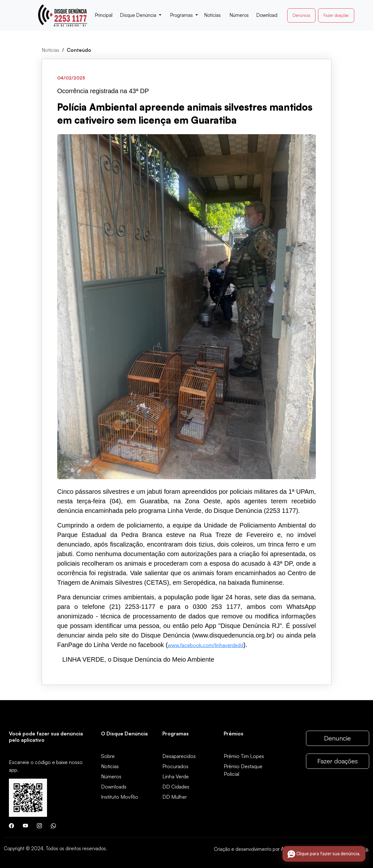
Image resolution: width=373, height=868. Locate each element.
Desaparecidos (179, 756)
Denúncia (301, 15)
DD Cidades (176, 787)
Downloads (114, 787)
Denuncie (337, 738)
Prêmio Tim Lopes (244, 756)
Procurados (175, 766)
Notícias (51, 50)
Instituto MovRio (120, 797)
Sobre (108, 756)
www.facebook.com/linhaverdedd (206, 645)
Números (111, 776)
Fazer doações (336, 15)
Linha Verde (176, 776)
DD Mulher (175, 797)
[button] (141, 15)
